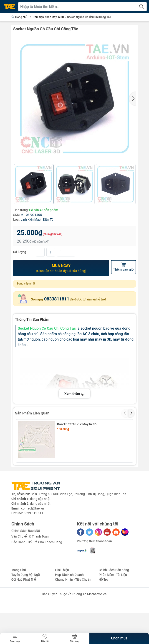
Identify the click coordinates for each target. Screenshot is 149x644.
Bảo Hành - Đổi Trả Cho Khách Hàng (37, 583)
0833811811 (57, 298)
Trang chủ (20, 17)
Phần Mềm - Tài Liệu (113, 616)
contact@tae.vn (33, 549)
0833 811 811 (33, 554)
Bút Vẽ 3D (64, 467)
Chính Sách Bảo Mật (26, 572)
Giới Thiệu (62, 611)
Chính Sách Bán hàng (114, 611)
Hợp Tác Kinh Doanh (69, 616)
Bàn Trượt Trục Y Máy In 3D (77, 424)
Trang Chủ (19, 611)
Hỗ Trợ (103, 620)
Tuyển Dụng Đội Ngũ (26, 616)
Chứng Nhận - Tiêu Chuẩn (73, 620)
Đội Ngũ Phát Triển (24, 620)
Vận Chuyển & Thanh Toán (30, 577)
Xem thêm (74, 393)
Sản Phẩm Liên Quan (32, 413)
